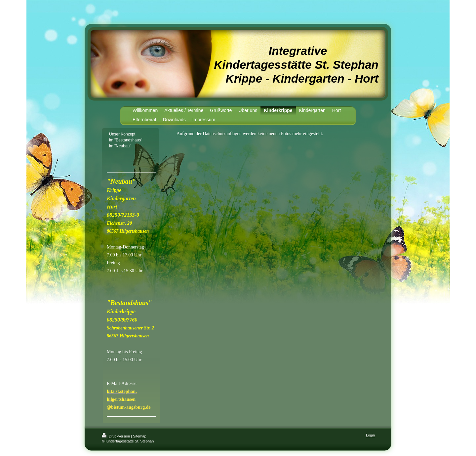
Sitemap (139, 436)
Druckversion (116, 436)
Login (370, 435)
